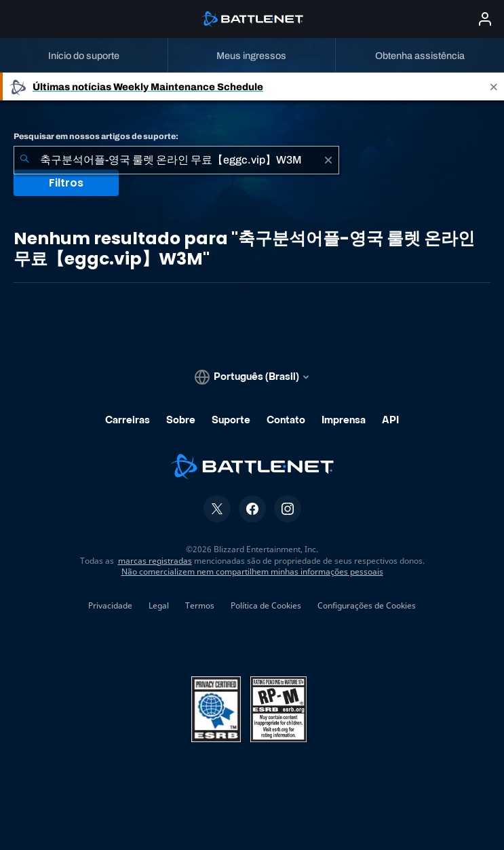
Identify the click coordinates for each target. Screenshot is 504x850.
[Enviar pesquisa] (24, 160)
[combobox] (176, 160)
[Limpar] (328, 160)
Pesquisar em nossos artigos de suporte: (96, 136)
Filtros (66, 183)
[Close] (494, 86)
